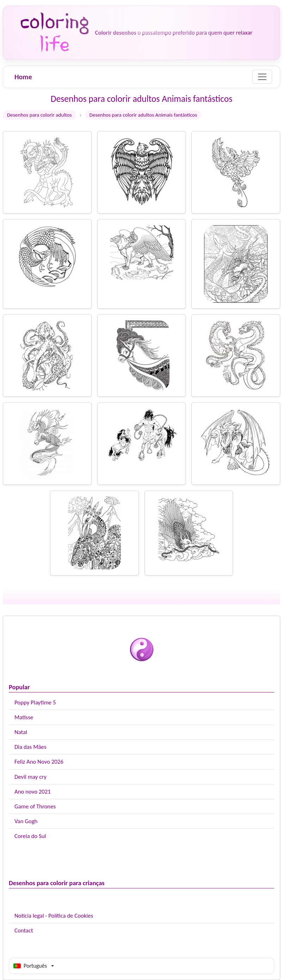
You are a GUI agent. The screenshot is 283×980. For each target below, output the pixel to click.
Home (23, 77)
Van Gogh (26, 821)
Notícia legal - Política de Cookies (54, 916)
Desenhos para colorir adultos (39, 115)
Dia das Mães (30, 747)
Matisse (24, 717)
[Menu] (262, 77)
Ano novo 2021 (33, 792)
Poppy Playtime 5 (35, 702)
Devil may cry (30, 777)
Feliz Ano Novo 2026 (39, 762)
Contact (24, 930)
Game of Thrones (35, 806)
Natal (21, 732)
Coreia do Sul (30, 836)
